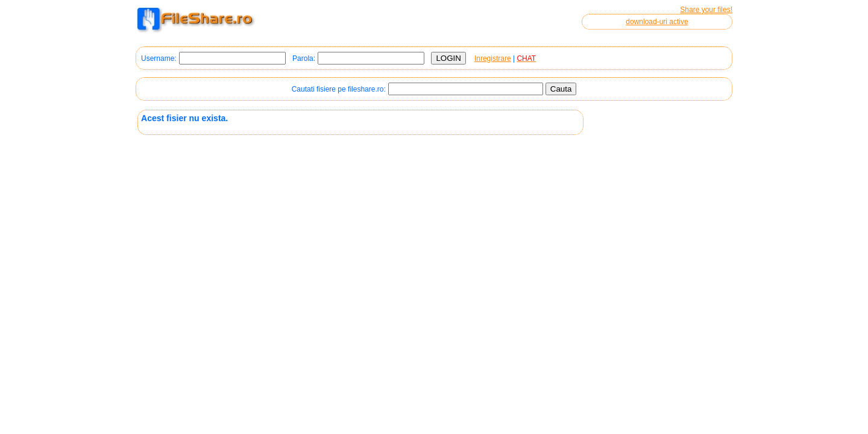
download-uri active (657, 22)
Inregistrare (493, 58)
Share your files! (706, 10)
